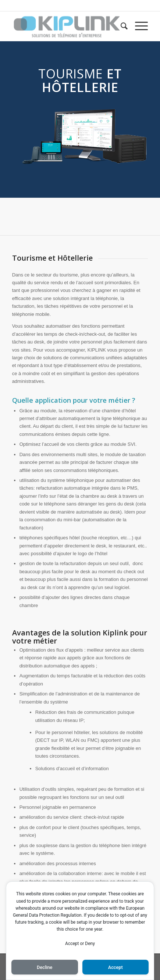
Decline (45, 967)
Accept (115, 967)
